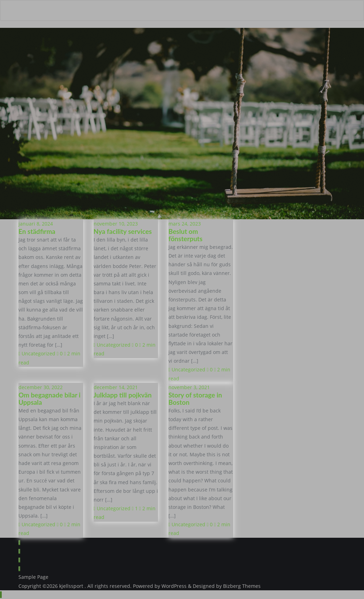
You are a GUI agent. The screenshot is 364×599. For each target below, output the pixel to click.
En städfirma (37, 231)
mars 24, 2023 (185, 224)
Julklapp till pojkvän (123, 395)
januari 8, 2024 (36, 224)
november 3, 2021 (189, 387)
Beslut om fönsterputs (185, 235)
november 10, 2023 (116, 224)
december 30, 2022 (41, 387)
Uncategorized (37, 353)
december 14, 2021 (116, 387)
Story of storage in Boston (195, 399)
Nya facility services (123, 231)
